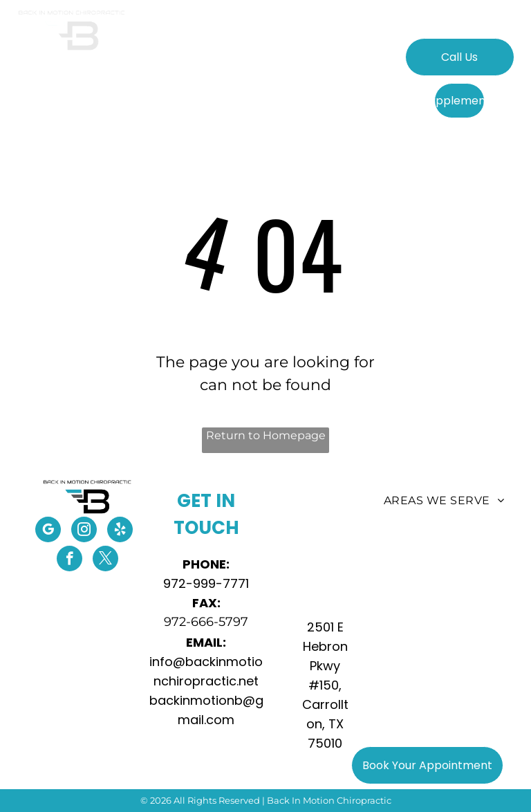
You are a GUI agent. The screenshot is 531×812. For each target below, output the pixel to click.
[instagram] (84, 531)
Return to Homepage (266, 435)
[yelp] (120, 531)
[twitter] (105, 560)
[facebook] (69, 560)
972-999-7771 (206, 583)
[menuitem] (160, 64)
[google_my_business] (48, 531)
